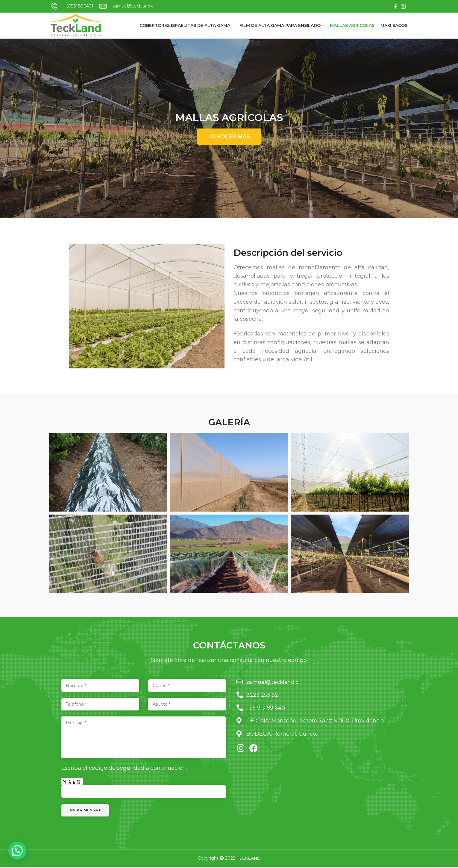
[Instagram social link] (403, 6)
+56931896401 (79, 6)
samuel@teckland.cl (134, 6)
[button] (17, 851)
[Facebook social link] (396, 6)
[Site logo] (78, 26)
